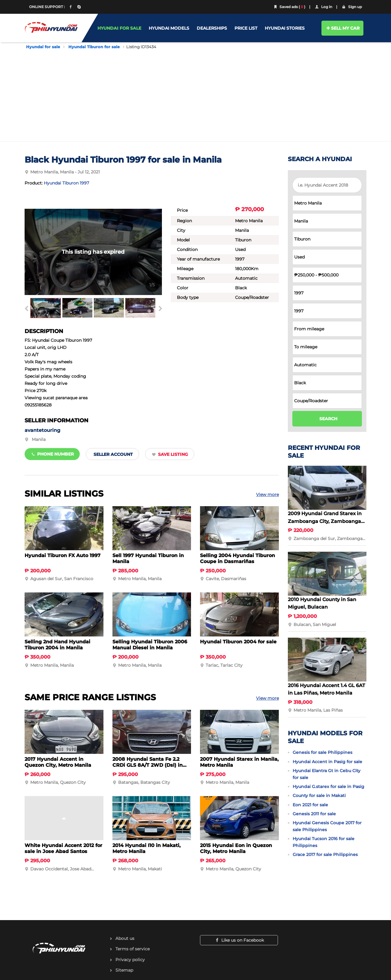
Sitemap (124, 970)
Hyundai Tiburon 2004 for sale (238, 642)
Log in (323, 7)
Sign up (352, 7)
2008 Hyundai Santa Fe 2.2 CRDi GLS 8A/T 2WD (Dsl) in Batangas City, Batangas (148, 765)
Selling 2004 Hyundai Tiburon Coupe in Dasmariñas (237, 558)
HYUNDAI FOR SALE (119, 28)
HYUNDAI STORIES (285, 28)
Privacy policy (130, 960)
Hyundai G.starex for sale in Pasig (328, 787)
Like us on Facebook (239, 940)
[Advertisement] (195, 94)
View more (267, 494)
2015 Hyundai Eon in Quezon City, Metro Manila (236, 848)
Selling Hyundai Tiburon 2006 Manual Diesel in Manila (150, 645)
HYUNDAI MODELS (169, 28)
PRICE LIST (246, 28)
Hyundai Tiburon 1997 (66, 183)
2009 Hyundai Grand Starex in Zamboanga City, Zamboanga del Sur (325, 521)
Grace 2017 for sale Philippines (325, 855)
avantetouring (42, 430)
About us (125, 938)
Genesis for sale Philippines (322, 752)
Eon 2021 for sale (310, 805)
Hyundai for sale (43, 47)
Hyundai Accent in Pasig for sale (327, 762)
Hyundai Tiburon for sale (94, 47)
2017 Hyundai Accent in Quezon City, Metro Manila (58, 762)
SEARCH (328, 419)
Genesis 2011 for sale (314, 814)
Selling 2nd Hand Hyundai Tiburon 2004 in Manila (57, 645)
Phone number (52, 454)
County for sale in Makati (319, 796)
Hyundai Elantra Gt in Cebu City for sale (327, 774)
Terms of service (133, 949)
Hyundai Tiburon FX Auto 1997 (63, 555)
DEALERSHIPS (212, 28)
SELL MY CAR (343, 28)
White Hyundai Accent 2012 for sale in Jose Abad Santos (63, 848)
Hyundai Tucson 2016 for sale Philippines (324, 842)
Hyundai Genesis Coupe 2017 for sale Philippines (327, 826)
